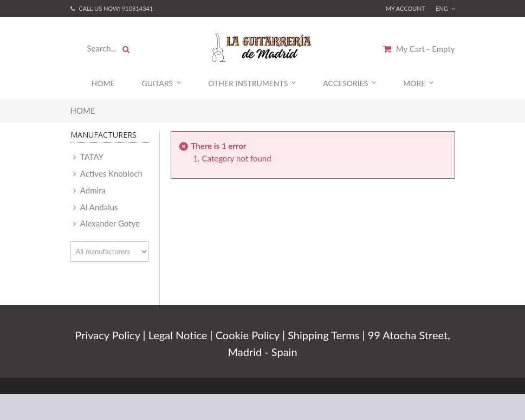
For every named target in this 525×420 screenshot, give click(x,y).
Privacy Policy (107, 335)
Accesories (349, 83)
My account (406, 8)
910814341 (137, 8)
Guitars (162, 83)
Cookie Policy (248, 335)
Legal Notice (178, 335)
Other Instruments (252, 83)
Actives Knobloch (111, 173)
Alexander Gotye (109, 223)
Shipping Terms (323, 335)
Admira (92, 190)
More (418, 83)
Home (103, 83)
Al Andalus (98, 207)
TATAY (91, 157)
